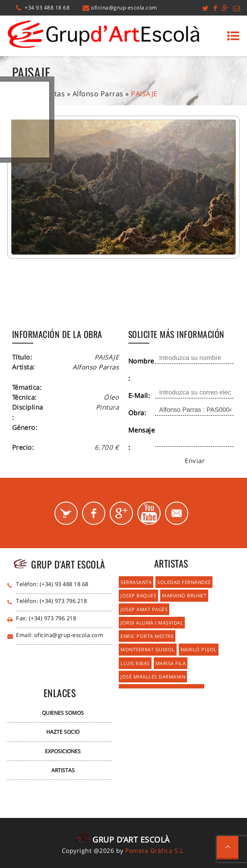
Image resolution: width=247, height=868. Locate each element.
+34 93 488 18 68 (47, 8)
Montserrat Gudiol (148, 649)
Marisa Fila (171, 663)
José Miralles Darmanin (153, 677)
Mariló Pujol (199, 649)
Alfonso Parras (98, 94)
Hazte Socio (63, 732)
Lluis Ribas (135, 663)
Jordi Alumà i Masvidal (152, 623)
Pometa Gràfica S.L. (155, 851)
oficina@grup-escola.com (124, 8)
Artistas (63, 770)
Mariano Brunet (184, 595)
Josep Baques (138, 595)
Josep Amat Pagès (144, 609)
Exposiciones (63, 751)
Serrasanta (136, 582)
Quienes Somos (63, 713)
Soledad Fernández (184, 582)
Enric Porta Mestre (147, 636)
